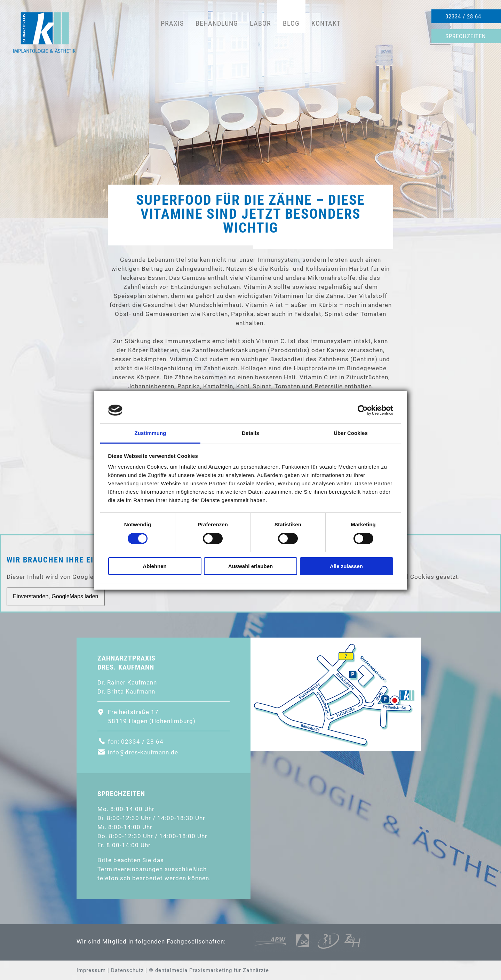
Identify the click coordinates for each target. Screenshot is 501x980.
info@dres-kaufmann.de (143, 752)
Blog (291, 23)
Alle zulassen (346, 566)
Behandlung (217, 23)
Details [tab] (250, 433)
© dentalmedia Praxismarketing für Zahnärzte (209, 970)
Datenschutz (127, 970)
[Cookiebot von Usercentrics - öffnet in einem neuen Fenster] (363, 410)
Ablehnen (154, 566)
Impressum (91, 970)
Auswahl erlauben (250, 566)
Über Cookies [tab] (351, 433)
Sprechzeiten (466, 36)
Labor (260, 23)
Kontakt (326, 23)
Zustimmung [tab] (150, 433)
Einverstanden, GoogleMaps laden (56, 596)
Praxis (172, 23)
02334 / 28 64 (463, 16)
